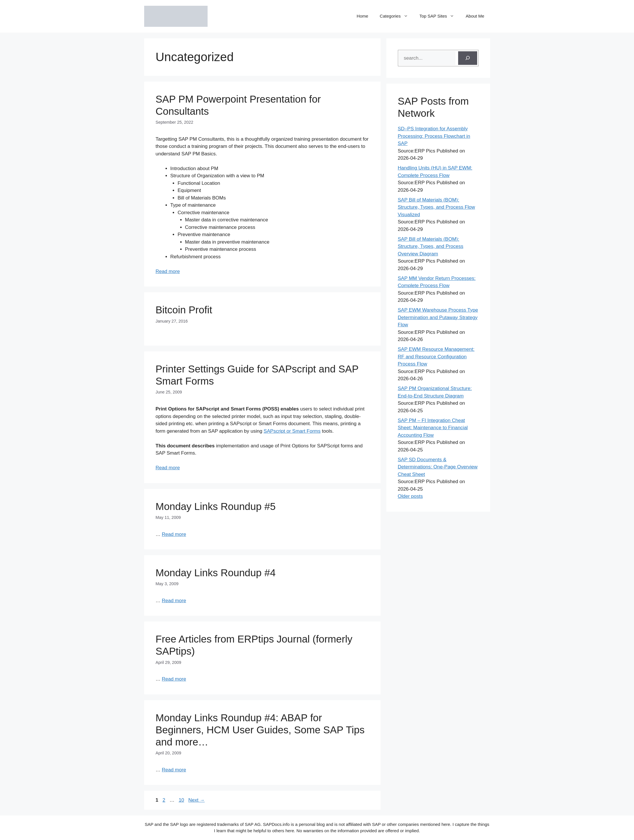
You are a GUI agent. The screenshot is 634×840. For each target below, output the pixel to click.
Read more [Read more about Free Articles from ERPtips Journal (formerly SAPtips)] (174, 679)
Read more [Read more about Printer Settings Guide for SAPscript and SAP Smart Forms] (168, 468)
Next (196, 800)
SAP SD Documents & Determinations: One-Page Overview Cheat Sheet (438, 467)
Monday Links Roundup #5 (216, 506)
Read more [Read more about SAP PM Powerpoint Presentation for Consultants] (168, 271)
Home (362, 16)
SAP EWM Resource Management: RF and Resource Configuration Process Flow (436, 357)
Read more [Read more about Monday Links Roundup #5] (174, 534)
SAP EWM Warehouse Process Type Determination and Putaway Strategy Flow (438, 317)
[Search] (468, 58)
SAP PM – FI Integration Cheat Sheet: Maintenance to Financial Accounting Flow (433, 428)
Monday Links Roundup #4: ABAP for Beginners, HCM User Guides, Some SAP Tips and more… (260, 730)
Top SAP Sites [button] (440, 16)
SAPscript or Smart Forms (292, 431)
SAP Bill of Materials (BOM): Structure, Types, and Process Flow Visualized (437, 207)
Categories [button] (397, 16)
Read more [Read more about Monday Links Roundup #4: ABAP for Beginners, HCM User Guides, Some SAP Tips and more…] (174, 770)
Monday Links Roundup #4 (216, 573)
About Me (475, 16)
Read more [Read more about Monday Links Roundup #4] (174, 601)
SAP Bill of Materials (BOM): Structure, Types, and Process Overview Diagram (431, 246)
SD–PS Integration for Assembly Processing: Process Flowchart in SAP (434, 136)
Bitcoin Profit (184, 310)
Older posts (410, 496)
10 (182, 800)
